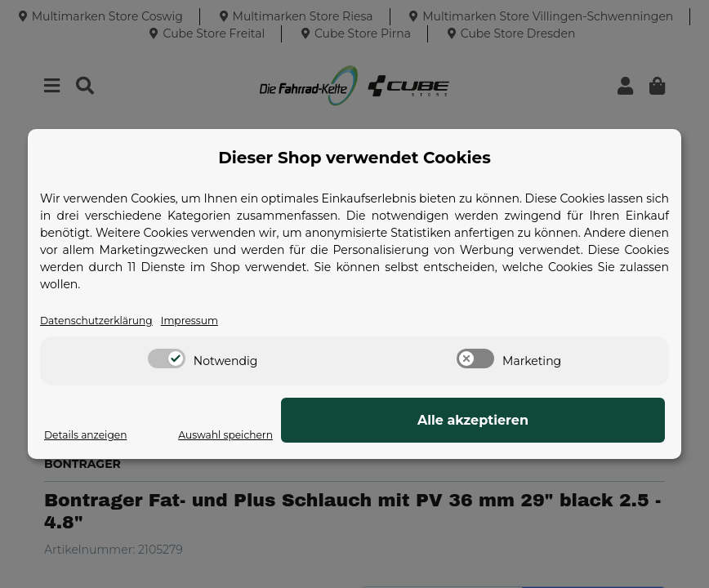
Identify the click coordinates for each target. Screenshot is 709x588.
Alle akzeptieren (583, 421)
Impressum (210, 321)
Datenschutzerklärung (105, 321)
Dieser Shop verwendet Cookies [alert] (354, 157)
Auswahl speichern (439, 435)
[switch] (167, 360)
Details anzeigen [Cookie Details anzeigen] (91, 435)
